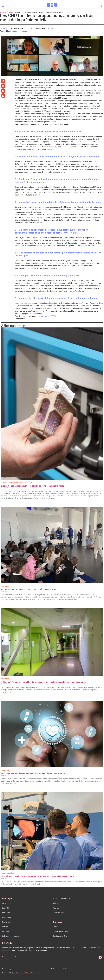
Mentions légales (8, 969)
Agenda (56, 908)
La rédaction (23, 31)
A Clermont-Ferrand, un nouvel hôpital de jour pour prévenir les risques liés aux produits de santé (43, 682)
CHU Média (10, 12)
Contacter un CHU (60, 936)
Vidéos (56, 903)
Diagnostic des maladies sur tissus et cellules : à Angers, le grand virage (33, 486)
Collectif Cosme (37, 973)
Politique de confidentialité (60, 969)
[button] (101, 6)
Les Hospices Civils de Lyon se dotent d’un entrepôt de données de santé (33, 773)
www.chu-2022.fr (50, 316)
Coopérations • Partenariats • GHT (21, 483)
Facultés (6, 931)
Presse (56, 927)
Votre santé (7, 913)
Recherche (6, 922)
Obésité (12, 873)
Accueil (2, 12)
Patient (5, 927)
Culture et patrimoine (11, 936)
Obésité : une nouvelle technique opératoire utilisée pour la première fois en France (38, 876)
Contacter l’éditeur (60, 931)
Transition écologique (62, 898)
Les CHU (6, 908)
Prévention (5, 586)
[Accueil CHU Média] (52, 4)
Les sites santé (59, 913)
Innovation (5, 770)
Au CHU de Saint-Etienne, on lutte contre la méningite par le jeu (29, 589)
